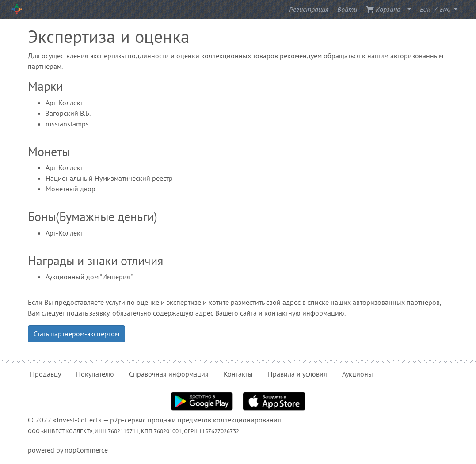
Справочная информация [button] (169, 374)
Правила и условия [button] (297, 374)
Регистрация (309, 9)
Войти (347, 9)
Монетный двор (70, 189)
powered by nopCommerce (68, 450)
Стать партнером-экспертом (76, 334)
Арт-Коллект (64, 103)
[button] (407, 9)
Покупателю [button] (95, 374)
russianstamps (67, 124)
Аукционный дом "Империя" (89, 277)
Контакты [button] (238, 374)
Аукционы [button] (358, 374)
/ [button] (436, 9)
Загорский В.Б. (68, 113)
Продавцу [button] (46, 374)
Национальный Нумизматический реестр (109, 178)
